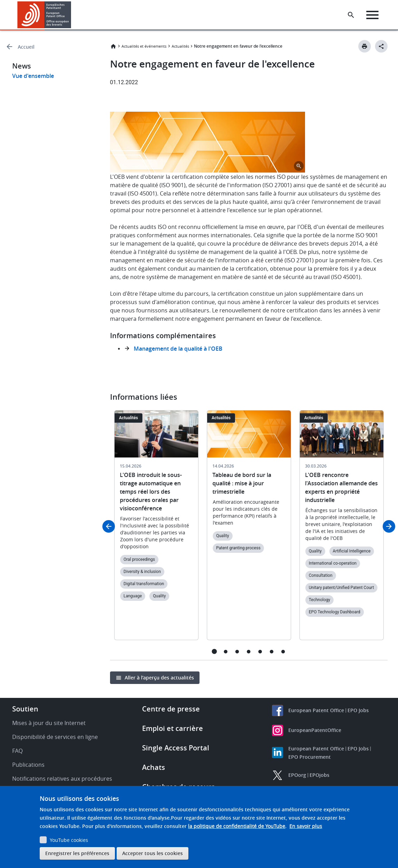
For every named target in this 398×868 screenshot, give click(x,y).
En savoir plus (306, 826)
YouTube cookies (69, 840)
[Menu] (372, 15)
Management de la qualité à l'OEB (178, 349)
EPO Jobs (358, 710)
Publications (28, 765)
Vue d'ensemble (33, 76)
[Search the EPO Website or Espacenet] (351, 15)
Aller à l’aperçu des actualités (159, 678)
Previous (109, 526)
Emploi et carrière (173, 728)
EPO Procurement (310, 757)
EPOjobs (319, 775)
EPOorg (297, 775)
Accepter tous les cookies (153, 853)
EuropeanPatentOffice (315, 730)
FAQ (17, 751)
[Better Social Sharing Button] (381, 46)
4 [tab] (249, 651)
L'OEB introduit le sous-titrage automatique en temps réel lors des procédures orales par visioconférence (151, 492)
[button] (72, 15)
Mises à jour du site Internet (49, 723)
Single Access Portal (176, 748)
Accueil (26, 47)
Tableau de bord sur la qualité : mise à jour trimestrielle (242, 483)
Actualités (180, 46)
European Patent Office (316, 710)
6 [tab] (272, 651)
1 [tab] (214, 651)
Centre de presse (171, 709)
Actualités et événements (144, 46)
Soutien (25, 709)
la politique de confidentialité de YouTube (237, 826)
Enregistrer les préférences (77, 853)
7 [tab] (283, 651)
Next (389, 526)
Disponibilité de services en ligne (55, 737)
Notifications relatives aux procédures (62, 779)
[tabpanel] (156, 529)
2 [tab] (226, 651)
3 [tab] (237, 651)
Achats (154, 767)
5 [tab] (260, 651)
